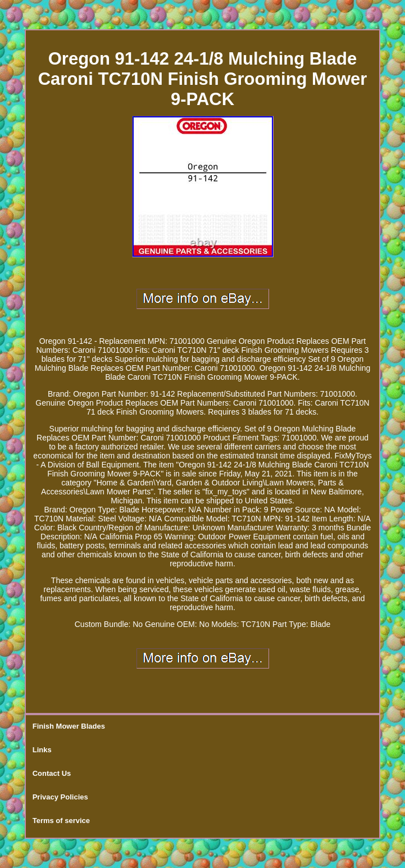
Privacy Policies (60, 797)
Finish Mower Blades (69, 726)
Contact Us (52, 773)
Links (42, 750)
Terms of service (61, 821)
